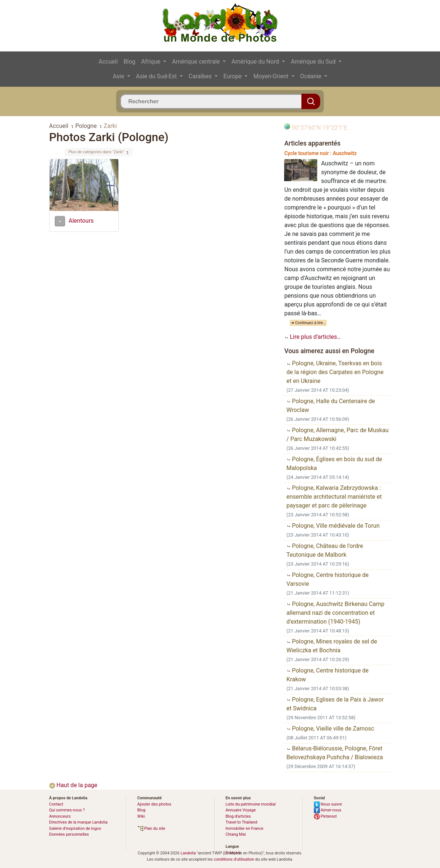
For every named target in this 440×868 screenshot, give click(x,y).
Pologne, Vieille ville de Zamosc (330, 729)
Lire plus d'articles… (312, 337)
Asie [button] (119, 76)
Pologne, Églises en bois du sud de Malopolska (334, 464)
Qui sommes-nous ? (67, 810)
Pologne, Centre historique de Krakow (328, 675)
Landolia (188, 853)
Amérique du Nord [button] (256, 62)
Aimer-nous (328, 810)
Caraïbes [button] (201, 76)
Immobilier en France (245, 828)
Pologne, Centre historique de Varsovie (328, 579)
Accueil (108, 62)
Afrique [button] (151, 62)
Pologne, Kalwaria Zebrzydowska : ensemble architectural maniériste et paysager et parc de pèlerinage (334, 497)
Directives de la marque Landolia (78, 822)
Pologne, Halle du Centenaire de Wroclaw (331, 406)
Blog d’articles (238, 816)
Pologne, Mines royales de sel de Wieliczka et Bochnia (332, 646)
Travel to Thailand (242, 822)
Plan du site (151, 828)
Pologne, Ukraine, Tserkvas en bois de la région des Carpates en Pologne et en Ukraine (335, 372)
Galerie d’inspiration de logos (75, 828)
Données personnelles (69, 834)
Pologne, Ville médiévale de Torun (333, 526)
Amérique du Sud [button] (314, 62)
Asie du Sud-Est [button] (157, 76)
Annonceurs (60, 816)
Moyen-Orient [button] (271, 76)
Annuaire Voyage (241, 810)
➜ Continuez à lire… (308, 323)
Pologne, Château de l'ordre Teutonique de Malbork (325, 550)
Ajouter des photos (154, 804)
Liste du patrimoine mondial (251, 804)
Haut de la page (73, 785)
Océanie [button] (312, 76)
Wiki (141, 816)
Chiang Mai (236, 834)
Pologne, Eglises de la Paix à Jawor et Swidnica (335, 704)
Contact (56, 804)
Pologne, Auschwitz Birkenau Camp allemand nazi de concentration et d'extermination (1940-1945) (335, 613)
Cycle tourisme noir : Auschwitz (320, 153)
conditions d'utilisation (234, 859)
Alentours (81, 221)
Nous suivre (328, 804)
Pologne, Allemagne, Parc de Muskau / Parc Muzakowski (337, 435)
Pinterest (325, 816)
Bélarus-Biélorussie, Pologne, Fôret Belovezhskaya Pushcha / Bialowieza (335, 753)
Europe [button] (233, 76)
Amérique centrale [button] (197, 62)
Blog (129, 62)
